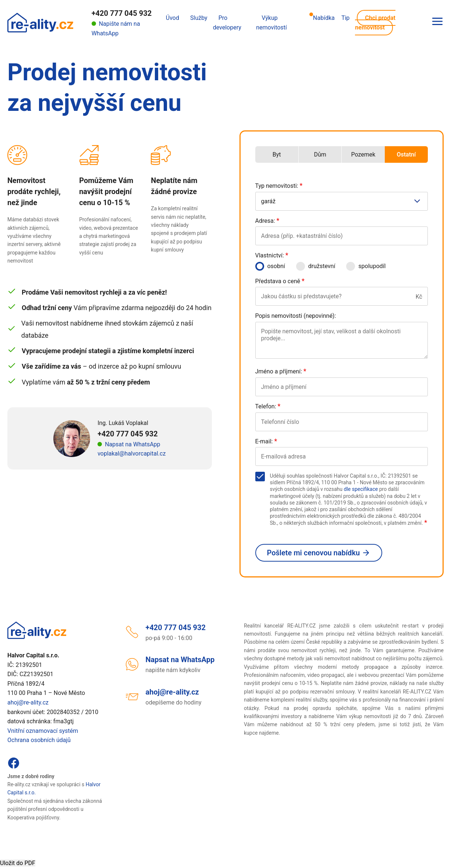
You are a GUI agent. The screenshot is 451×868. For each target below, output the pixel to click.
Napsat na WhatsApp (132, 444)
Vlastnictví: (272, 255)
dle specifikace (361, 489)
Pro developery (227, 23)
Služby (199, 18)
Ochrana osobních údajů (39, 740)
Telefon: (268, 406)
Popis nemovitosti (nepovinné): (296, 316)
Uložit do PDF (18, 863)
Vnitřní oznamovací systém (43, 731)
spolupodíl (366, 266)
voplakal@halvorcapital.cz (132, 454)
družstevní (316, 266)
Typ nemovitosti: (279, 186)
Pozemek (363, 154)
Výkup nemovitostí (271, 23)
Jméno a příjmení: (281, 371)
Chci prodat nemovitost (375, 23)
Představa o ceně (280, 281)
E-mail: (266, 441)
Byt (277, 154)
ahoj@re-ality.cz (28, 702)
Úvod (173, 18)
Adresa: (267, 221)
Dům (320, 154)
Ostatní (406, 154)
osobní (270, 266)
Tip (345, 18)
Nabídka (322, 17)
